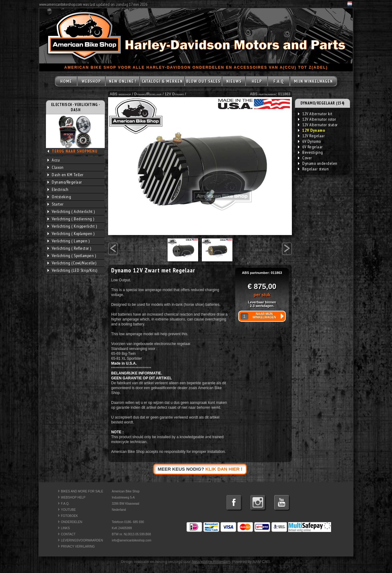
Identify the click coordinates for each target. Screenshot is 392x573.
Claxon (55, 167)
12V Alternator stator (318, 125)
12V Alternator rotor (317, 119)
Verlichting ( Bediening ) (71, 219)
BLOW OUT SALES (203, 81)
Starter (56, 204)
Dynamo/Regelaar (65, 182)
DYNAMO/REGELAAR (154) (322, 103)
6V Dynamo (309, 141)
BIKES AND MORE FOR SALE (82, 491)
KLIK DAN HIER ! (224, 469)
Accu (54, 160)
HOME (66, 81)
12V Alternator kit (315, 114)
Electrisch (58, 189)
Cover (305, 158)
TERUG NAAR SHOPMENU (75, 151)
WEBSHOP (91, 81)
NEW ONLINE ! (123, 81)
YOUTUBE (68, 510)
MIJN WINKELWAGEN (313, 81)
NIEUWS (234, 81)
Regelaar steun (313, 169)
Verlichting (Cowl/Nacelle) (72, 263)
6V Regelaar (310, 147)
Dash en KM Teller (66, 175)
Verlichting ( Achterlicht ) (71, 211)
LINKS (65, 528)
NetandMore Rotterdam (211, 562)
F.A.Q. (65, 504)
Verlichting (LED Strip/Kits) (72, 270)
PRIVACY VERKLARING (78, 546)
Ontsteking (59, 197)
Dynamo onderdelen (318, 163)
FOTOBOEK (69, 516)
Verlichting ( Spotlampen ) (72, 256)
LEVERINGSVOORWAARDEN (82, 540)
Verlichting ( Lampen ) (68, 241)
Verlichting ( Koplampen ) (71, 233)
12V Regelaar (311, 136)
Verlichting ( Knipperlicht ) (72, 226)
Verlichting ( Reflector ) (69, 248)
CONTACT (68, 534)
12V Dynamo (174, 94)
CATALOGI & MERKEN (162, 81)
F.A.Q (279, 81)
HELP (257, 81)
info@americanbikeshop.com (132, 540)
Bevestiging (311, 152)
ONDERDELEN (72, 522)
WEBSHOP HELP (73, 497)
